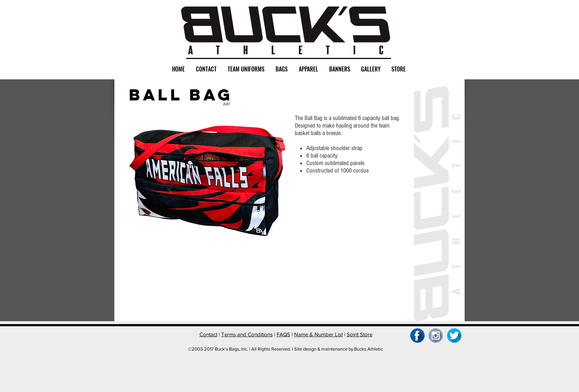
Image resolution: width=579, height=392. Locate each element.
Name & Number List (318, 334)
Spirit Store (360, 334)
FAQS (283, 334)
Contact (208, 334)
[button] (155, 273)
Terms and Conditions (247, 334)
